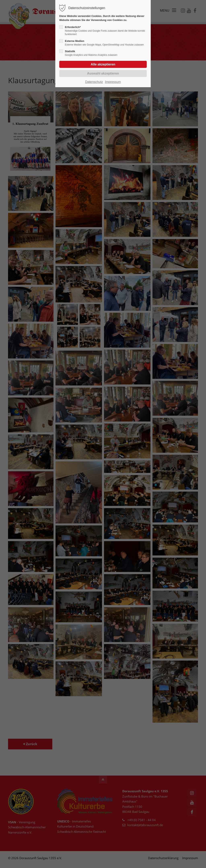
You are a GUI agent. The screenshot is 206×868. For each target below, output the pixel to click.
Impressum (113, 82)
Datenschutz (94, 82)
